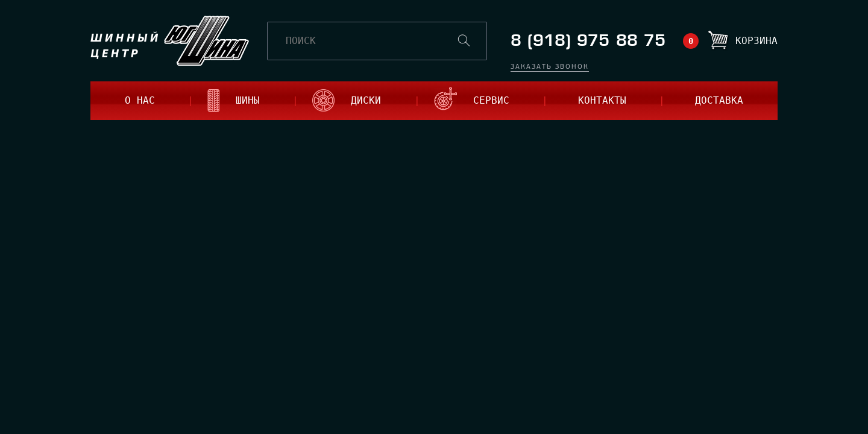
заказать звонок (550, 67)
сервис (491, 100)
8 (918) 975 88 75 (588, 41)
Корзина (756, 41)
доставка (719, 100)
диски (366, 100)
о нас (140, 100)
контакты (602, 100)
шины (248, 100)
